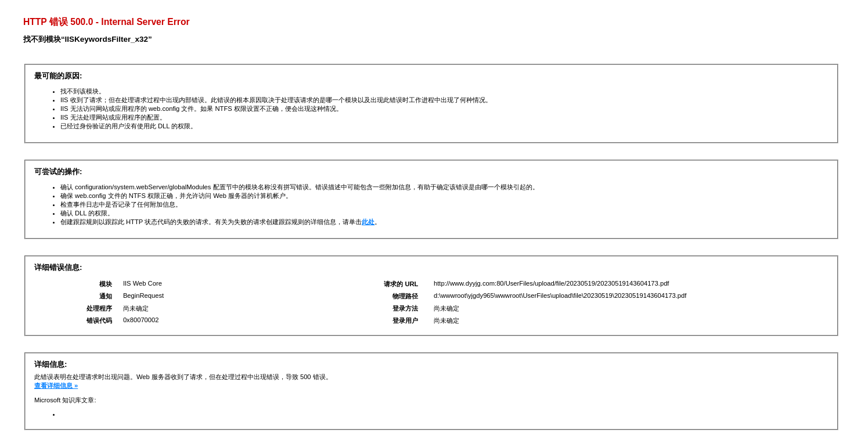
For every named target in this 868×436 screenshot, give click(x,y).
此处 (368, 222)
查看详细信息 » (56, 385)
